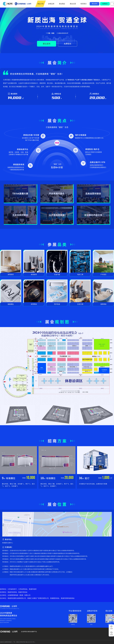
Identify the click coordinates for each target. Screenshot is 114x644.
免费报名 (105, 4)
